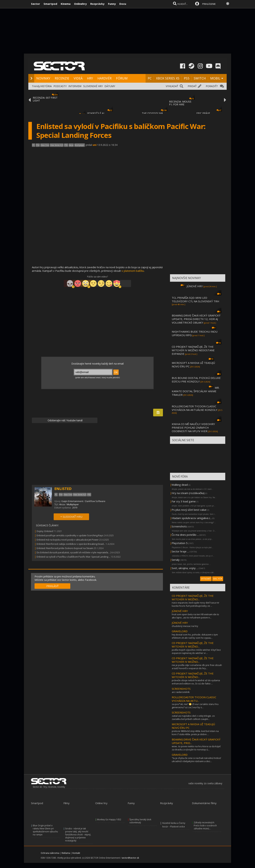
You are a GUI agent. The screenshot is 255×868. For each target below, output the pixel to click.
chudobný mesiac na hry (185, 626)
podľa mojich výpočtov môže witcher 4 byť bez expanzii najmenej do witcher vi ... (196, 651)
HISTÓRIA (46, 86)
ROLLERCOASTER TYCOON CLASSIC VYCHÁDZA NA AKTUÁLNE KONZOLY (195, 408)
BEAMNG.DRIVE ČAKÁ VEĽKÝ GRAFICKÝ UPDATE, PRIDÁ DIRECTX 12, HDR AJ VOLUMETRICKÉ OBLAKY (196, 319)
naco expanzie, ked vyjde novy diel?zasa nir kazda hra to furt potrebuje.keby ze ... (195, 604)
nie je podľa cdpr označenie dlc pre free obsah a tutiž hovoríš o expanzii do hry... (197, 667)
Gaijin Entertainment (72, 501)
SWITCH (200, 78)
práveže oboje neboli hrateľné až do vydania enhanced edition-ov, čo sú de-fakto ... (196, 682)
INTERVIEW (75, 86)
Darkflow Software (95, 501)
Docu (123, 4)
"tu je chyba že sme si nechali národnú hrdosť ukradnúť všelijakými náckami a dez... (196, 760)
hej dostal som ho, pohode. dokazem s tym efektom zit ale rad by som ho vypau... (195, 636)
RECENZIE (62, 78)
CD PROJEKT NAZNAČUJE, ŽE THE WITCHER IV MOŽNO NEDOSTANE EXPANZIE (193, 350)
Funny (112, 4)
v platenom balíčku (133, 271)
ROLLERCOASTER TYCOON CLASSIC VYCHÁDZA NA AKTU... (194, 699)
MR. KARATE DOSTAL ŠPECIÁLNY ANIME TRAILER (196, 391)
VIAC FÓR (218, 579)
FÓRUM (122, 78)
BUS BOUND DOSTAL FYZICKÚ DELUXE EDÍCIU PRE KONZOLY (196, 380)
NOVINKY (43, 78)
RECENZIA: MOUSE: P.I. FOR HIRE (180, 103)
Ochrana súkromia (50, 853)
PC (150, 78)
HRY (90, 78)
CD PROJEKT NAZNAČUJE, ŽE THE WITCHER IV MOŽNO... (193, 597)
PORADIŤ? (212, 86)
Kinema (66, 4)
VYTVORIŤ (206, 579)
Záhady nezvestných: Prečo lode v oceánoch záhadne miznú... (205, 826)
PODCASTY (60, 86)
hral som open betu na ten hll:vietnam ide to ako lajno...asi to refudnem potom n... (195, 616)
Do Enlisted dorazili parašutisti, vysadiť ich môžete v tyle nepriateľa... (73, 552)
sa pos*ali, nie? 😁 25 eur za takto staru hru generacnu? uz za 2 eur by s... (195, 706)
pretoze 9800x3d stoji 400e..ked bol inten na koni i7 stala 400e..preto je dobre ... (195, 733)
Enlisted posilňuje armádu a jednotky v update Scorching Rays (70, 535)
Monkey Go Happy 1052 (109, 819)
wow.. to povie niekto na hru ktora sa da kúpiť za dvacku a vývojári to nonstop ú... (196, 748)
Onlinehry (80, 4)
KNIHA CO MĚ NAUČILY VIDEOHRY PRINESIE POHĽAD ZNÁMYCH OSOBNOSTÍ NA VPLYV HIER (193, 428)
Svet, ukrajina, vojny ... (185, 568)
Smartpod (50, 4)
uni (95, 145)
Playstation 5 (180, 543)
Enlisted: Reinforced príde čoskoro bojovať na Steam (65, 548)
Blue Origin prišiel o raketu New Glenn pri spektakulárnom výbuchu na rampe (45, 830)
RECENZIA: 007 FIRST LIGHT (45, 99)
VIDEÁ (78, 78)
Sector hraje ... (180, 551)
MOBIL (215, 78)
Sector (36, 4)
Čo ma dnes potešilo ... (185, 535)
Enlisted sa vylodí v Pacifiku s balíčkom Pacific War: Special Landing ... (73, 557)
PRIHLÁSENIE (209, 4)
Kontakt (76, 853)
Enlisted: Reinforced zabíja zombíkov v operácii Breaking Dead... (71, 544)
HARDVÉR (104, 78)
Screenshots (179, 526)
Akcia (62, 504)
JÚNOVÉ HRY (195, 286)
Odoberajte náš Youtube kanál (65, 420)
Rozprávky (97, 4)
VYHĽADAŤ (172, 86)
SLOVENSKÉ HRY (93, 86)
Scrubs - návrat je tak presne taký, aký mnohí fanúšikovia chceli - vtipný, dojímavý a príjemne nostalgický (78, 835)
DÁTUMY (110, 86)
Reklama (66, 853)
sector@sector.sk (130, 858)
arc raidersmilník (181, 692)
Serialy (176, 560)
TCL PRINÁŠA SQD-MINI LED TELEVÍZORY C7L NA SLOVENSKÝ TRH (195, 299)
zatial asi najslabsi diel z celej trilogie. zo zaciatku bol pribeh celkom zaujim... (193, 717)
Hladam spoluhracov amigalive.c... (192, 518)
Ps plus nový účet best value (189, 510)
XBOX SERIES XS (168, 78)
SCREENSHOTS (181, 689)
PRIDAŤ (192, 86)
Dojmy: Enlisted (45, 531)
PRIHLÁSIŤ (53, 586)
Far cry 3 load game (184, 501)
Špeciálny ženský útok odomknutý (140, 821)
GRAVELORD (180, 631)
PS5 (187, 78)
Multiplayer (73, 504)
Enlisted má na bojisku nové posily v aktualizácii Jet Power (68, 540)
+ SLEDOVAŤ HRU (71, 517)
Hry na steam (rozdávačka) (188, 493)
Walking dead (180, 485)
